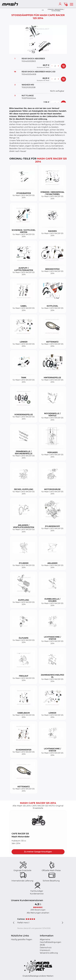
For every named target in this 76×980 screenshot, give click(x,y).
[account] (61, 4)
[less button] (52, 66)
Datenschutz (46, 948)
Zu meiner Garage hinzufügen (38, 852)
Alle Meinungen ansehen (38, 913)
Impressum (45, 950)
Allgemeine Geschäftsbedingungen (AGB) (50, 942)
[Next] (42, 10)
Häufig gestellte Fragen (22, 939)
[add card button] (63, 66)
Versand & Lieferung (49, 953)
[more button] (58, 66)
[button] (38, 820)
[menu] (72, 4)
